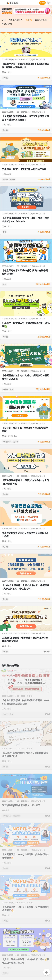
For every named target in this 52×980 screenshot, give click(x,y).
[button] (4, 11)
